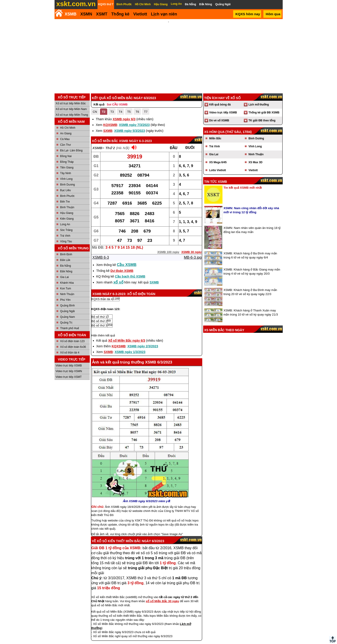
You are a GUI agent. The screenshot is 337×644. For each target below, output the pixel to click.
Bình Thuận (67, 207)
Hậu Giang (67, 213)
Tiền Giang (67, 168)
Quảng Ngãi (67, 311)
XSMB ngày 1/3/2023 (130, 352)
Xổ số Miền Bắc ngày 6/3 (127, 341)
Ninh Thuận (67, 294)
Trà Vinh (65, 236)
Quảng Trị (66, 323)
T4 (121, 112)
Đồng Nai (66, 156)
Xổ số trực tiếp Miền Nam (71, 109)
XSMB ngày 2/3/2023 (143, 346)
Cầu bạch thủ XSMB (130, 276)
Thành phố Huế (70, 328)
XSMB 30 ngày (192, 252)
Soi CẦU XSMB (117, 104)
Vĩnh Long (66, 179)
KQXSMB (110, 125)
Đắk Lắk (65, 260)
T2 (104, 112)
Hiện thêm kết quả (103, 335)
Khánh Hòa (67, 283)
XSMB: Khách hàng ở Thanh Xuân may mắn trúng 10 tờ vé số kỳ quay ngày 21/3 (251, 312)
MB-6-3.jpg (193, 257)
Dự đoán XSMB (122, 271)
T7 (146, 112)
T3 (112, 112)
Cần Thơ (65, 145)
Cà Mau (65, 139)
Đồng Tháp (67, 162)
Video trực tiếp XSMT (69, 377)
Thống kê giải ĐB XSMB (264, 113)
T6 (137, 112)
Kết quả (99, 104)
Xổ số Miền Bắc (105, 141)
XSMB (71, 14)
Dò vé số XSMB (219, 120)
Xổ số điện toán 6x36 (73, 347)
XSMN (86, 14)
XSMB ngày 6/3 (124, 119)
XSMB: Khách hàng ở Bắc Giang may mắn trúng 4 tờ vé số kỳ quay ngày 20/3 (252, 272)
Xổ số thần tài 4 (70, 353)
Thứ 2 (110, 148)
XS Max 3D (256, 162)
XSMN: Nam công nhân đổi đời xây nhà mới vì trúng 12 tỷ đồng (251, 210)
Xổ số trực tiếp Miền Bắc (71, 103)
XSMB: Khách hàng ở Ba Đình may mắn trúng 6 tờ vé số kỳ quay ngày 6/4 (250, 255)
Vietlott (253, 170)
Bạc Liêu (66, 190)
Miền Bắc (215, 138)
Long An (65, 224)
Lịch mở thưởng (259, 105)
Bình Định (66, 254)
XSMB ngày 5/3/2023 (129, 131)
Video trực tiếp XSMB (69, 366)
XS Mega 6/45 (218, 162)
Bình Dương (68, 185)
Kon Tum (66, 288)
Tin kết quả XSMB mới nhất (243, 188)
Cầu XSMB (127, 265)
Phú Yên (65, 300)
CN (95, 112)
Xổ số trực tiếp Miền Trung (72, 115)
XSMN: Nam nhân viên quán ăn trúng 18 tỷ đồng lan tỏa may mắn (252, 230)
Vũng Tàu (66, 241)
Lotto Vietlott (218, 170)
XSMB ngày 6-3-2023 (135, 141)
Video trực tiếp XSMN (69, 371)
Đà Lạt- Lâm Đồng (71, 150)
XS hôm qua (215, 132)
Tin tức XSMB (216, 182)
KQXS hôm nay (248, 14)
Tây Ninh (66, 173)
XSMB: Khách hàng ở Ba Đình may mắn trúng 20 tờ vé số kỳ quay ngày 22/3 (250, 292)
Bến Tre (65, 202)
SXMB (108, 131)
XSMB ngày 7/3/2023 (134, 125)
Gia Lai (65, 277)
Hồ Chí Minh (68, 128)
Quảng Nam (68, 317)
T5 (129, 112)
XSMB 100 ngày (168, 252)
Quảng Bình (67, 306)
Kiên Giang (67, 219)
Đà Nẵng (66, 266)
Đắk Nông (66, 271)
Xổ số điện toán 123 (72, 341)
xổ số (118, 282)
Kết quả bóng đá (220, 105)
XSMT (102, 14)
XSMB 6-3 (101, 257)
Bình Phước (67, 196)
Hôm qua (273, 14)
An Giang (66, 133)
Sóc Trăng (66, 230)
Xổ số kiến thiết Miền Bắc (119, 541)
